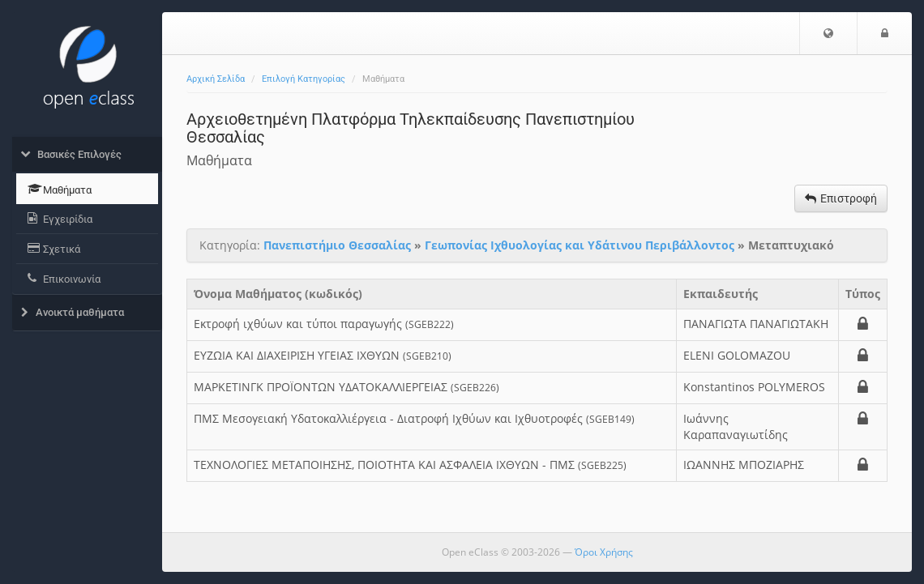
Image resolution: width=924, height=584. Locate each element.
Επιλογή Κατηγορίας (304, 79)
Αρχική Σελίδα (216, 79)
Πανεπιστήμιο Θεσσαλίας (337, 245)
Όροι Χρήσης (604, 552)
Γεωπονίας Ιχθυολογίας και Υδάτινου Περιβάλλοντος (580, 245)
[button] (828, 33)
